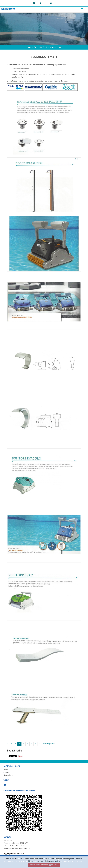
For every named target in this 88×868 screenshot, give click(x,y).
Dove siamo (8, 775)
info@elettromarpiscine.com (18, 848)
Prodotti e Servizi (41, 47)
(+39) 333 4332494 (15, 846)
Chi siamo (7, 772)
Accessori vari (56, 47)
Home (29, 47)
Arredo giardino (49, 744)
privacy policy (54, 861)
